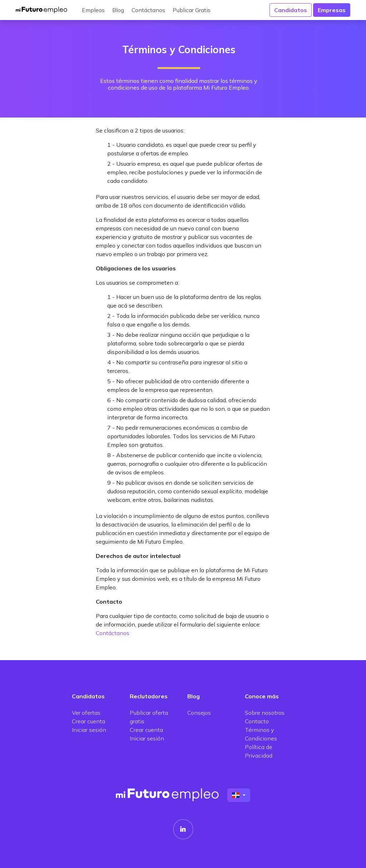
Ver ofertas (86, 713)
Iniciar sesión (89, 730)
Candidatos (291, 10)
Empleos (93, 10)
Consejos (199, 713)
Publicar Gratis (192, 10)
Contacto (257, 721)
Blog (118, 10)
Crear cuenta (88, 721)
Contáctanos (148, 10)
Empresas (332, 10)
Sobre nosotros (265, 713)
